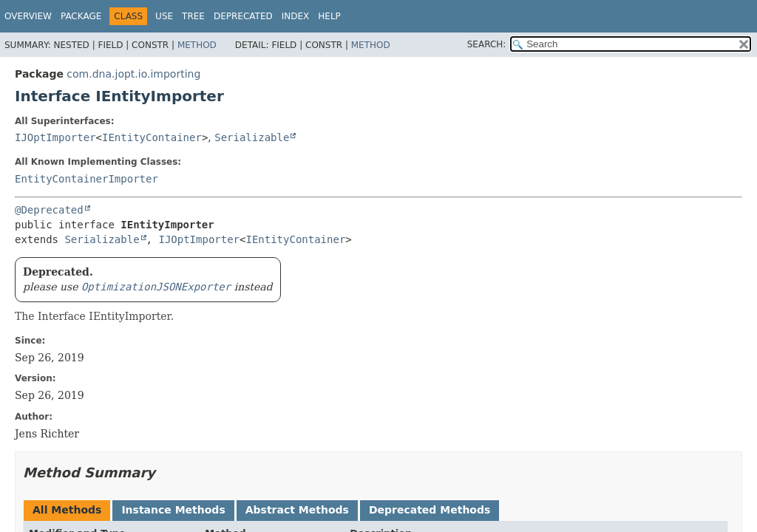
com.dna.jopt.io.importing (133, 74)
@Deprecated (49, 210)
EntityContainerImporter (86, 179)
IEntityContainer (152, 137)
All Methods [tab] (67, 510)
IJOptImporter (55, 137)
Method (197, 45)
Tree (193, 16)
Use (164, 16)
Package (81, 16)
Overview (28, 16)
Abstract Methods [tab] (297, 510)
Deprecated (243, 16)
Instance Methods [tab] (173, 510)
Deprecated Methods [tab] (430, 510)
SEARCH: (487, 44)
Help (329, 16)
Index (296, 16)
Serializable (252, 137)
